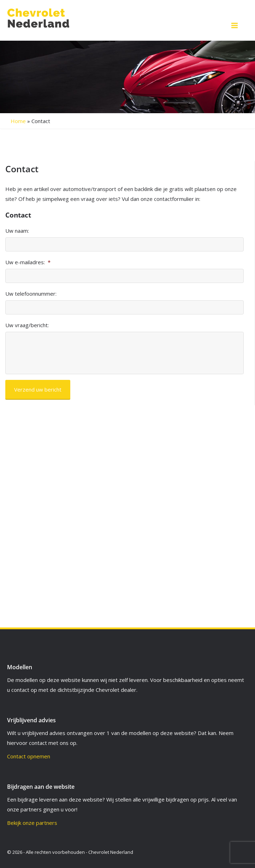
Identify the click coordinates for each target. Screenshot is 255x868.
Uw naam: (17, 231)
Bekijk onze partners (32, 823)
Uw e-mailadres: (28, 262)
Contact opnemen (29, 756)
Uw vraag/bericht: (27, 325)
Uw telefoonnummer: (31, 294)
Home (18, 121)
